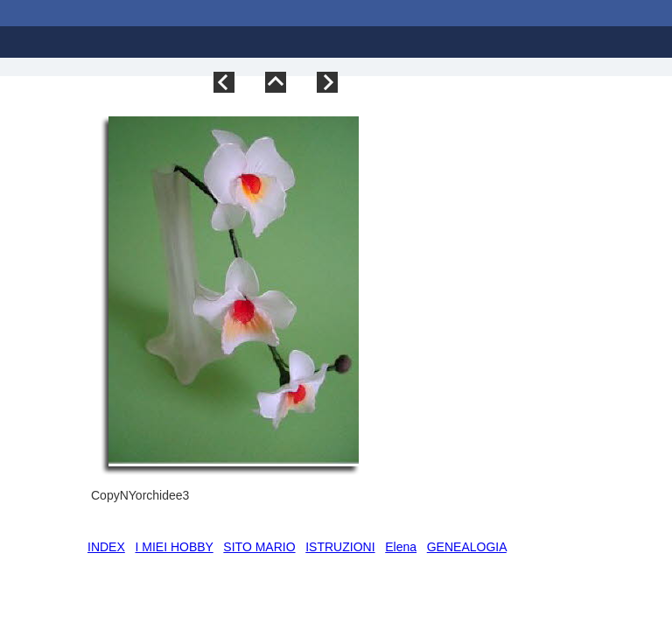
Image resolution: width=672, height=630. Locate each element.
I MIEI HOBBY (174, 547)
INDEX (106, 547)
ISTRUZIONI (340, 547)
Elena (401, 547)
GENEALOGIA (467, 547)
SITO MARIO (259, 547)
